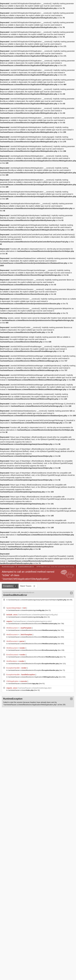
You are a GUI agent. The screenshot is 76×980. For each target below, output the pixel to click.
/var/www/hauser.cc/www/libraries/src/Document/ (33, 624)
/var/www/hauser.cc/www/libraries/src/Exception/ (34, 664)
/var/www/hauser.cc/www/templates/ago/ (27, 610)
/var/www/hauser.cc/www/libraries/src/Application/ (33, 677)
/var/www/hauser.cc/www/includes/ (24, 684)
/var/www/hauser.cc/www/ (21, 690)
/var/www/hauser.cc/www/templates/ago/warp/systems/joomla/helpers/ (37, 600)
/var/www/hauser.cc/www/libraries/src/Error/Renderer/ (34, 657)
